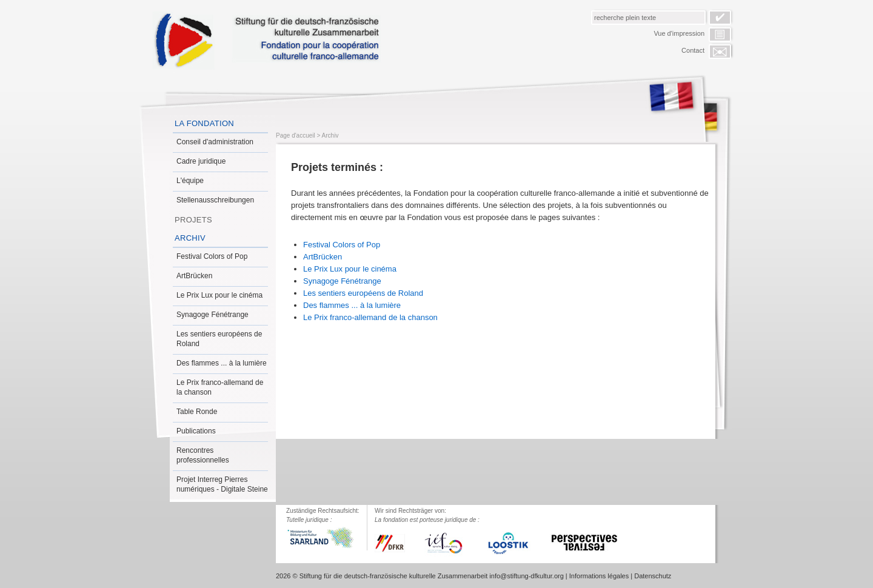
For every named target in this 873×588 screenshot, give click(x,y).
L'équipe (190, 181)
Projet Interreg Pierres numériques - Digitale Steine (222, 484)
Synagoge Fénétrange (212, 315)
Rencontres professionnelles (203, 455)
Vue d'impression (679, 33)
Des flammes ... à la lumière (222, 363)
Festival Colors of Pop (212, 256)
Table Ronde (197, 412)
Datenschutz (653, 576)
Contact (693, 50)
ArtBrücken (194, 276)
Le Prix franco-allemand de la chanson (220, 387)
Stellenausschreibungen (215, 200)
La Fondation (204, 123)
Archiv (190, 238)
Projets (193, 220)
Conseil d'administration (215, 142)
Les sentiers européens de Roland (219, 339)
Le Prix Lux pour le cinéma (219, 295)
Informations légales (599, 576)
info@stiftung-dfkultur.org (526, 576)
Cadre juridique (201, 161)
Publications (196, 431)
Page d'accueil (296, 135)
